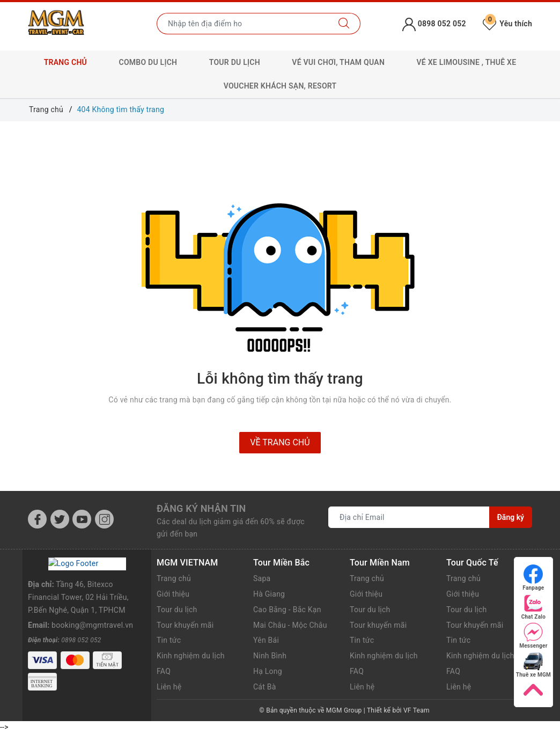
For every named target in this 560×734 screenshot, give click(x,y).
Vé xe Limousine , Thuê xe (467, 62)
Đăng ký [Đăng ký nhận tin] (511, 517)
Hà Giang (269, 594)
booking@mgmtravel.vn (92, 613)
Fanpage (533, 578)
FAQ (164, 671)
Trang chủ (65, 62)
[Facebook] (37, 519)
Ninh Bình (270, 656)
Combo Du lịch (148, 62)
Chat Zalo (533, 607)
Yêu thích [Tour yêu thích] (507, 24)
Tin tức (169, 640)
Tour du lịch (177, 610)
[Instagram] (104, 519)
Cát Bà (265, 687)
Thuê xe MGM (533, 665)
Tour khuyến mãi (185, 625)
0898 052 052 (81, 628)
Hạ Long (268, 671)
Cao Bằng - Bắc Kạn (287, 610)
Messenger (533, 636)
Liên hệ (169, 687)
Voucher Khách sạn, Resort (280, 86)
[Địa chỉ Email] (409, 517)
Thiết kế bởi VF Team (398, 710)
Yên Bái (266, 640)
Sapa (262, 578)
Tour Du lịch (235, 62)
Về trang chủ (280, 442)
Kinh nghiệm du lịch (191, 656)
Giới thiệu (173, 594)
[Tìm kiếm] (344, 24)
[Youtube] (82, 519)
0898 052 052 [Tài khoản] (434, 24)
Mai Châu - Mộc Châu (290, 625)
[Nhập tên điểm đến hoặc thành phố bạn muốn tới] (242, 24)
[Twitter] (60, 519)
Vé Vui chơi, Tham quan (338, 62)
